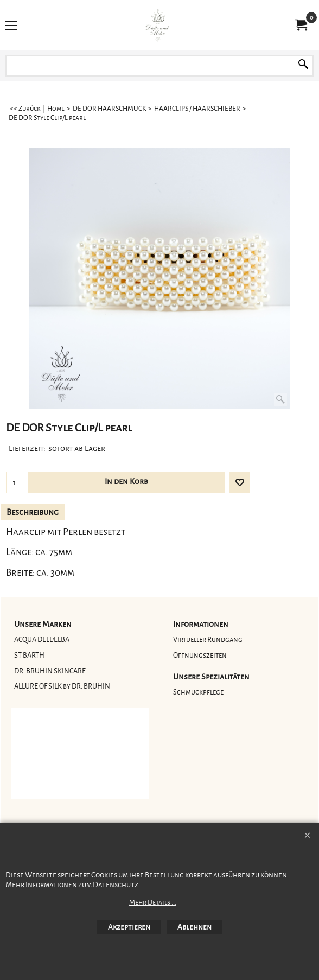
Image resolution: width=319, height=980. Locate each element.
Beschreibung (33, 512)
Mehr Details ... (153, 902)
